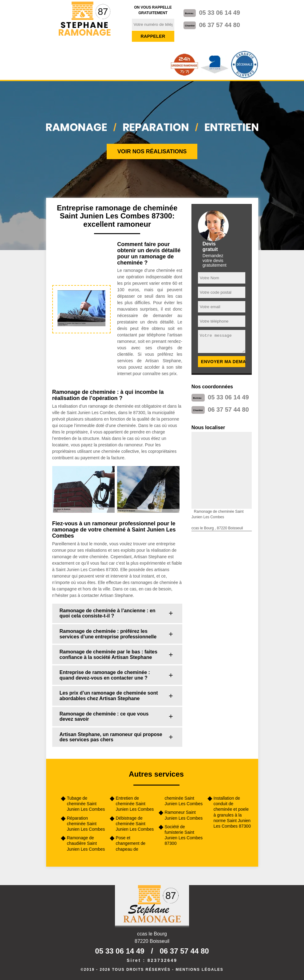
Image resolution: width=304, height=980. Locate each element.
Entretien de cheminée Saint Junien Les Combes (135, 804)
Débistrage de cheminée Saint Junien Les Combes (135, 824)
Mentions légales (199, 970)
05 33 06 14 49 (219, 13)
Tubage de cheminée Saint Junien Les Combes (86, 804)
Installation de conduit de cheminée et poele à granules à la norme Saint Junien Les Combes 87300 (232, 812)
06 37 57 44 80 (219, 25)
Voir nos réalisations (152, 151)
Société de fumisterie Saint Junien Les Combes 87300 (184, 835)
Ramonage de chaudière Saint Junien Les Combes (86, 843)
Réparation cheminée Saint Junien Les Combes (86, 824)
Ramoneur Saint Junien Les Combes (184, 815)
